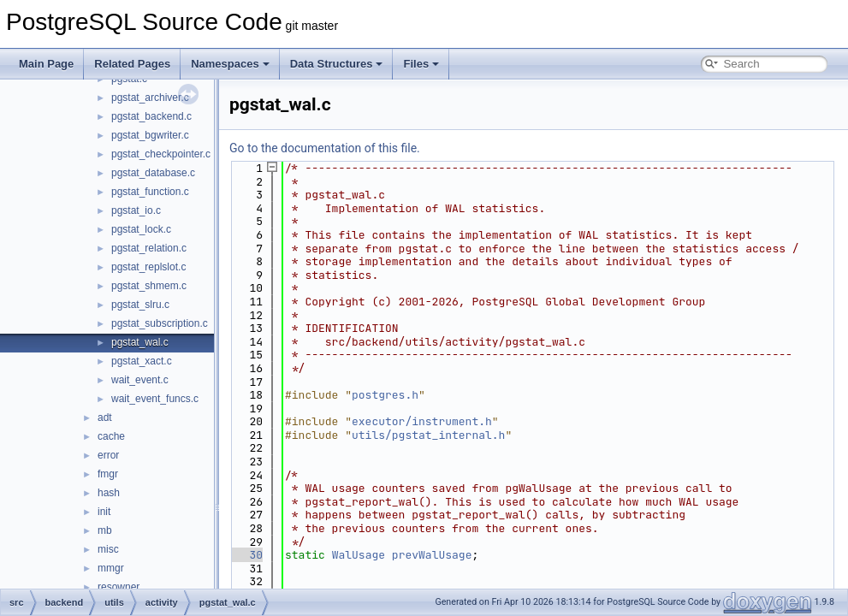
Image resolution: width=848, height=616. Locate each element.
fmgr (108, 474)
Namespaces (230, 64)
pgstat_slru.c (140, 305)
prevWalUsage (432, 555)
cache (111, 436)
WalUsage (359, 555)
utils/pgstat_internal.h (428, 435)
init (104, 512)
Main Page (46, 64)
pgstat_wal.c (140, 342)
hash (109, 493)
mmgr (111, 568)
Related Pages (132, 64)
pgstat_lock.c (141, 229)
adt (105, 418)
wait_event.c (140, 380)
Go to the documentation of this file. (325, 148)
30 (246, 555)
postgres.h (385, 395)
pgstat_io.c (136, 210)
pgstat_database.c (153, 173)
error (108, 455)
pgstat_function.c (150, 192)
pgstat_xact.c (142, 361)
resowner (119, 587)
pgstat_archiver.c (150, 98)
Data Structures (337, 64)
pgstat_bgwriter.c (150, 135)
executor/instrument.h (422, 421)
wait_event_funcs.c (155, 399)
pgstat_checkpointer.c (161, 154)
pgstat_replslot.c (148, 267)
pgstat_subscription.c (160, 323)
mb (105, 530)
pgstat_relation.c (149, 248)
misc (108, 549)
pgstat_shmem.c (149, 286)
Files (421, 64)
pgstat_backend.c (151, 116)
